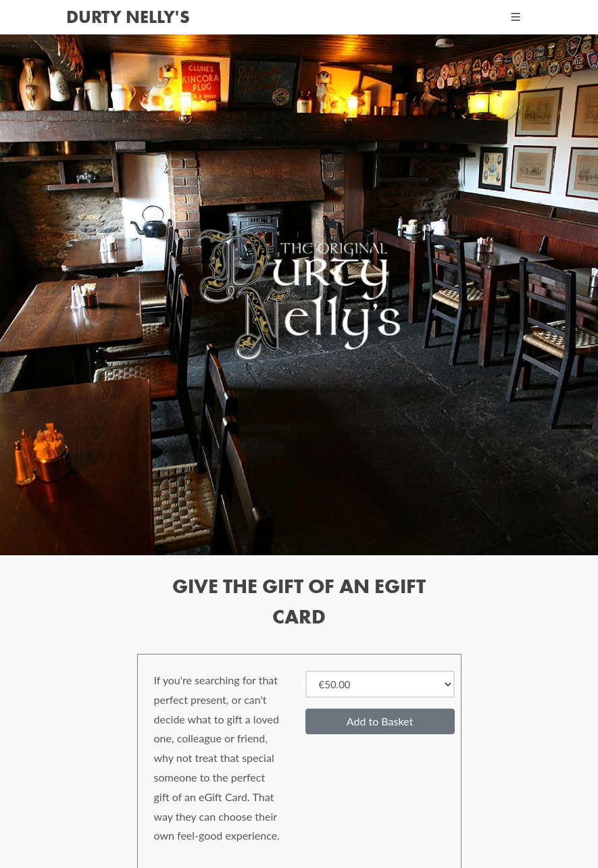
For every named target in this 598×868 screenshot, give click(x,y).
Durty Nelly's (128, 17)
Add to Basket (380, 721)
